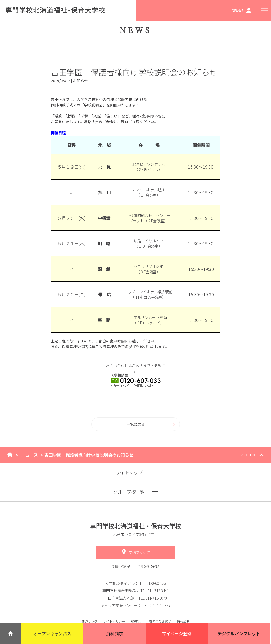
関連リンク (89, 621)
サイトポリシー (114, 621)
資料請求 (115, 633)
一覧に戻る (151, 424)
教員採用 (137, 621)
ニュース (30, 455)
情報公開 (183, 621)
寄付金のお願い (160, 621)
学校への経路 (122, 566)
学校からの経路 (148, 566)
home (10, 455)
